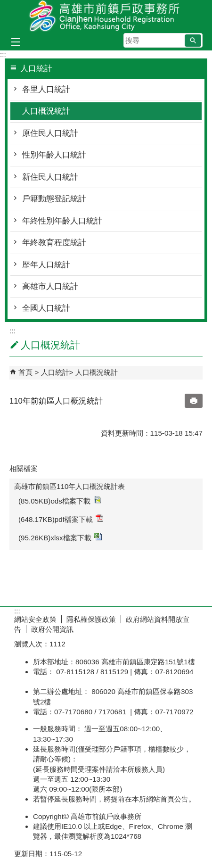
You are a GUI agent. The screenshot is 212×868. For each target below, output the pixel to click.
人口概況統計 (46, 111)
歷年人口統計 (46, 265)
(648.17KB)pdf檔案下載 (61, 519)
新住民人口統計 (50, 177)
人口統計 (55, 372)
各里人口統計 (46, 89)
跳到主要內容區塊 (5, 5)
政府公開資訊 (52, 629)
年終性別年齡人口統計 (62, 221)
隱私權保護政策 (91, 619)
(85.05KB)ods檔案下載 (60, 500)
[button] (193, 41)
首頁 (25, 372)
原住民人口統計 (50, 133)
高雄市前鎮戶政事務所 (106, 16)
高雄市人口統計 (50, 286)
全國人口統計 (46, 308)
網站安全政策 (35, 619)
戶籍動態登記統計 (54, 199)
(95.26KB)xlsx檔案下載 (60, 537)
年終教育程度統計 (54, 243)
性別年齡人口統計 (54, 155)
